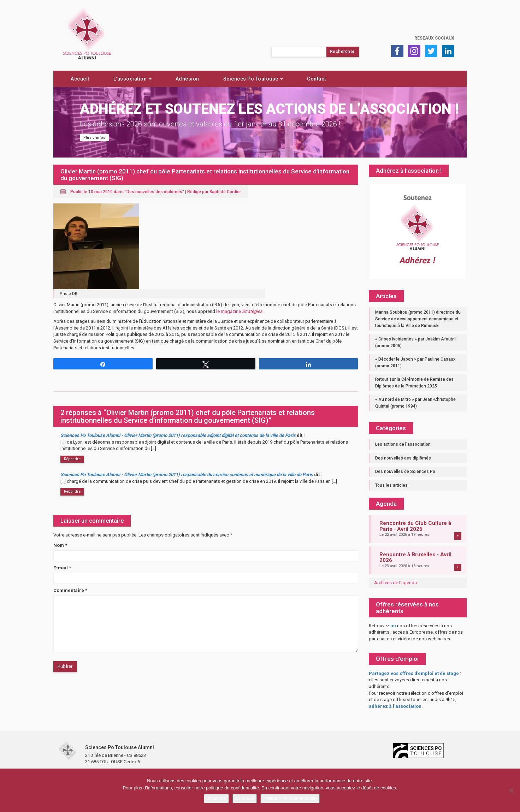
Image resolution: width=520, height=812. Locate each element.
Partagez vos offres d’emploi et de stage (414, 673)
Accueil (80, 79)
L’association (132, 79)
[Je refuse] (511, 790)
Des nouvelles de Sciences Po (405, 472)
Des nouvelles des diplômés (154, 192)
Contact (317, 79)
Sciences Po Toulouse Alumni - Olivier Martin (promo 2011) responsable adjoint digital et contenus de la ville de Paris (178, 435)
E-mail (62, 568)
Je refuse (245, 798)
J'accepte (216, 798)
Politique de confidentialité (290, 798)
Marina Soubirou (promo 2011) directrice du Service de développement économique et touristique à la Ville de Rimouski (418, 319)
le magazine (239, 311)
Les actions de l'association (403, 444)
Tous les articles (391, 485)
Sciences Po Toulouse (253, 79)
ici (393, 626)
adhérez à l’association (395, 706)
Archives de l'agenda (395, 583)
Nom (60, 545)
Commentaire (70, 590)
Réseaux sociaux (434, 38)
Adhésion (187, 79)
